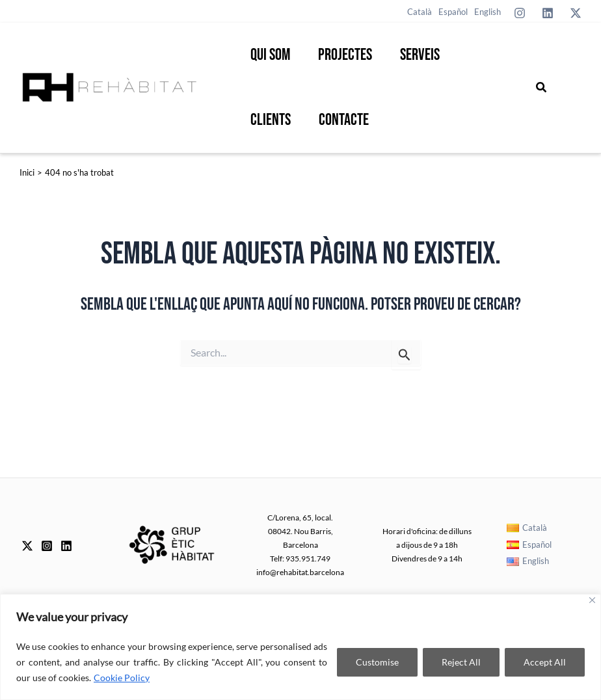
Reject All (461, 662)
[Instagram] (520, 13)
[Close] (592, 600)
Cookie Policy (122, 678)
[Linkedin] (548, 13)
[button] (542, 87)
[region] (300, 647)
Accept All (545, 662)
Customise (377, 662)
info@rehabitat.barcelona (300, 572)
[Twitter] (576, 13)
